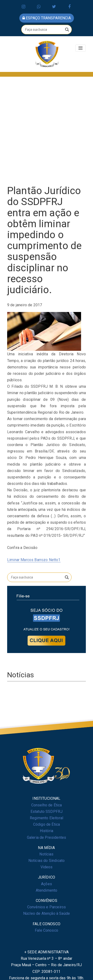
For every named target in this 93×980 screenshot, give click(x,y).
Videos (47, 867)
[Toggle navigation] (80, 48)
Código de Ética (46, 824)
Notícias (46, 854)
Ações (46, 884)
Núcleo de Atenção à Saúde (46, 913)
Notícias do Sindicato (46, 861)
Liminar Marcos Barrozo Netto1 (34, 560)
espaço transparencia (47, 18)
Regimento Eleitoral (46, 818)
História (46, 831)
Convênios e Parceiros (46, 907)
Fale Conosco (46, 930)
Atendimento (47, 890)
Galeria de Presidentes (47, 837)
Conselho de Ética (47, 805)
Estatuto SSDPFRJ (47, 812)
